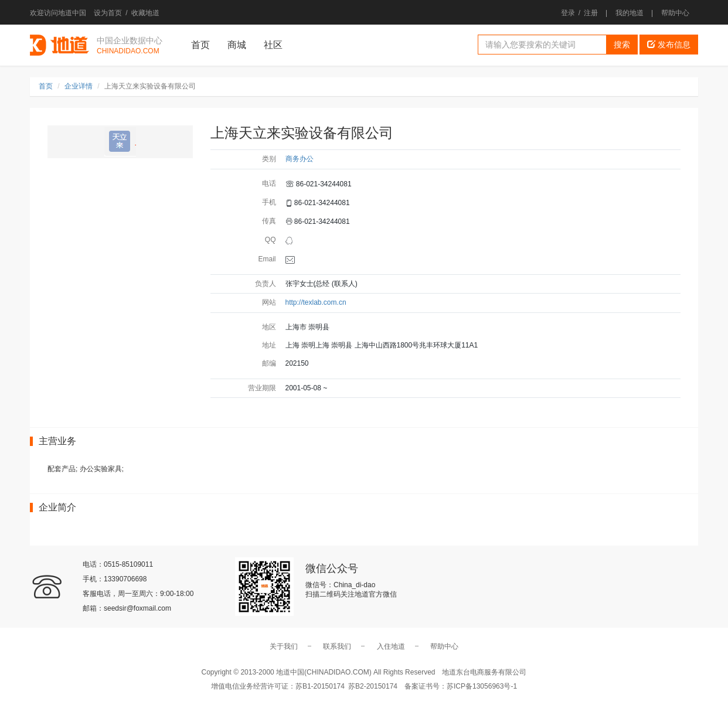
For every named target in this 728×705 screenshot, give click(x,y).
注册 (591, 13)
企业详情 (79, 86)
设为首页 (108, 13)
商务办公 (300, 159)
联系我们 (337, 646)
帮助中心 (675, 13)
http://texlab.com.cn (316, 302)
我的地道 (630, 13)
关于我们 (284, 646)
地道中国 (59, 45)
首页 (200, 45)
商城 (237, 45)
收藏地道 (145, 13)
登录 (568, 13)
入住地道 (391, 646)
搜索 (622, 45)
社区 (273, 45)
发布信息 (669, 45)
